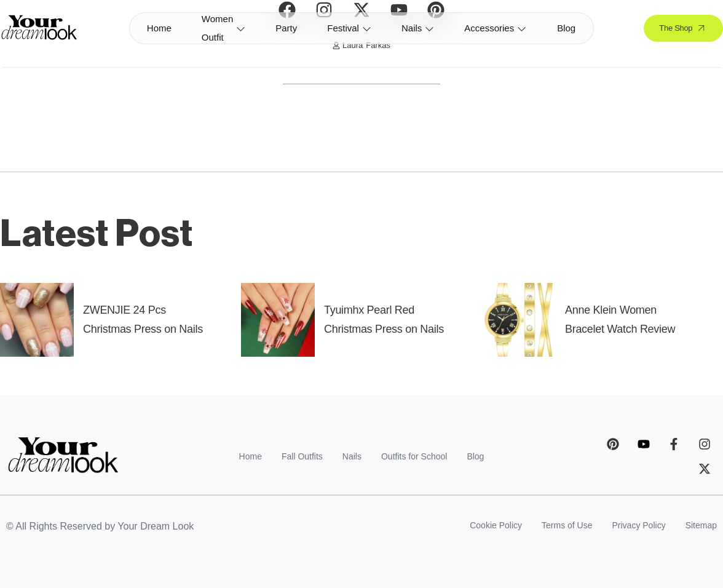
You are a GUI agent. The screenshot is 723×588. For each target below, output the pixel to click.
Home (159, 28)
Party (286, 28)
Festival (349, 28)
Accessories (495, 28)
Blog (566, 28)
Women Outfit (223, 28)
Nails (418, 28)
